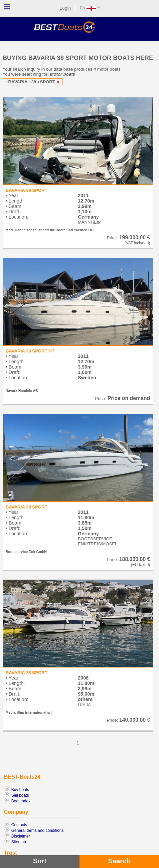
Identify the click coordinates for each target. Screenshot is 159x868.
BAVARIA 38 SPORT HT (30, 351)
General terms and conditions (38, 831)
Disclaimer (21, 836)
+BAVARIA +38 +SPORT (34, 82)
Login (65, 8)
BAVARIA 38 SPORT (27, 190)
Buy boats (20, 790)
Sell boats (20, 795)
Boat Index (21, 801)
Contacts (19, 825)
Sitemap (19, 842)
